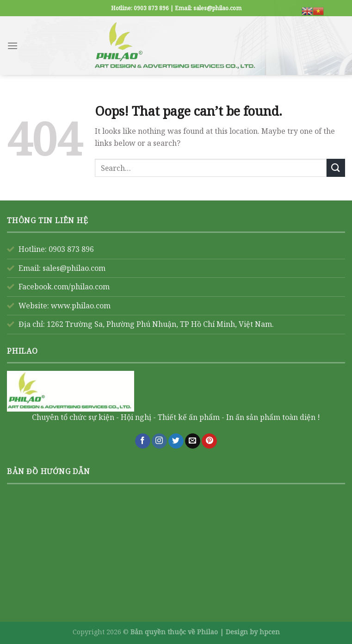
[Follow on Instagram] (159, 441)
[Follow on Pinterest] (209, 441)
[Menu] (12, 46)
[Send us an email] (193, 441)
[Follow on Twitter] (176, 441)
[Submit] (336, 168)
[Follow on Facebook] (143, 441)
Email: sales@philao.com (62, 268)
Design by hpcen (253, 632)
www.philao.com (81, 306)
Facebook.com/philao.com (64, 287)
